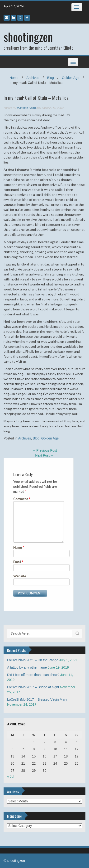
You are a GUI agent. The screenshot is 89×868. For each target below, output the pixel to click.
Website (20, 576)
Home (14, 78)
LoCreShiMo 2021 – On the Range (33, 660)
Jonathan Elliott (26, 108)
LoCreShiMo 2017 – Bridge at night (33, 687)
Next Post (44, 455)
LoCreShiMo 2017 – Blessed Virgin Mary (37, 699)
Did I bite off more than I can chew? (33, 675)
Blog (51, 78)
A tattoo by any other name (27, 667)
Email (18, 562)
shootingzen (28, 37)
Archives (33, 78)
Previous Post (44, 450)
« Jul (11, 776)
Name (19, 547)
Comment (22, 499)
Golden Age (71, 78)
